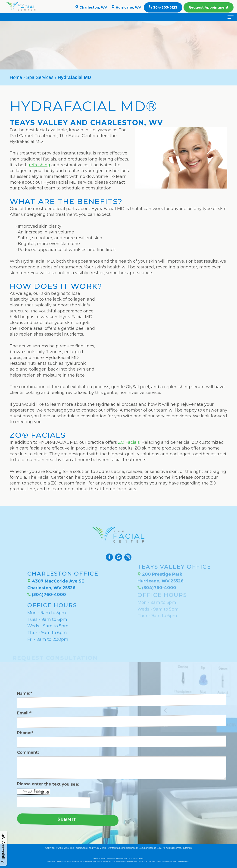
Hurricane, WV (126, 7)
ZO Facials (129, 442)
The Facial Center (79, 848)
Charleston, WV (91, 7)
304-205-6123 (163, 7)
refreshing (40, 165)
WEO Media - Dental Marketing (109, 848)
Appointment (209, 7)
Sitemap (188, 848)
